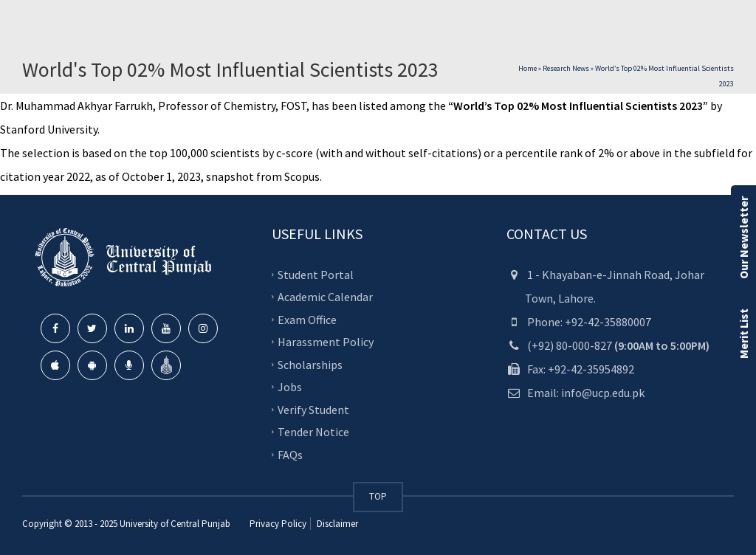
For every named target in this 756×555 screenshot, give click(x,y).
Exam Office (307, 319)
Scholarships (310, 364)
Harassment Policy (326, 342)
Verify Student (313, 409)
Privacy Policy (278, 524)
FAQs (290, 454)
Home (528, 68)
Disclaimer (336, 524)
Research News (566, 68)
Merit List (743, 334)
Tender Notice (313, 432)
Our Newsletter (743, 238)
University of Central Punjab (175, 524)
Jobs (290, 387)
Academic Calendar (325, 297)
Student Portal (316, 274)
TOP (378, 496)
